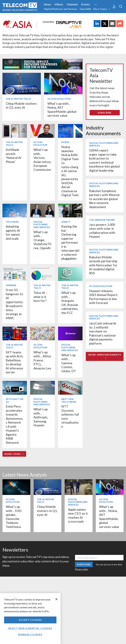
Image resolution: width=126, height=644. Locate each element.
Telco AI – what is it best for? (41, 297)
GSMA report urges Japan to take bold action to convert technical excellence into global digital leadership (104, 160)
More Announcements (105, 356)
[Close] (56, 599)
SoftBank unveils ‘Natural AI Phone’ (14, 156)
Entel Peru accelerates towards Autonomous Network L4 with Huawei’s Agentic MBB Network (14, 424)
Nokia (65, 142)
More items (14, 454)
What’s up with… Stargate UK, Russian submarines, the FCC (70, 303)
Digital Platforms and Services (61, 9)
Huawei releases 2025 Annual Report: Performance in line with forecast (104, 297)
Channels (72, 4)
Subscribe (105, 113)
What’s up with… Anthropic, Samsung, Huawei (41, 417)
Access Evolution (59, 99)
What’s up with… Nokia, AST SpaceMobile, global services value (62, 109)
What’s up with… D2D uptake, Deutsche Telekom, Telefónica (14, 517)
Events (86, 4)
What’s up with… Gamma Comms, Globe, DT (69, 363)
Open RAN (85, 9)
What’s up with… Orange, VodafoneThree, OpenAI (42, 240)
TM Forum (12, 222)
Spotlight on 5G (15, 400)
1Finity (66, 222)
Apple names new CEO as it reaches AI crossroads (78, 515)
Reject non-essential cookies (30, 628)
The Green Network (102, 220)
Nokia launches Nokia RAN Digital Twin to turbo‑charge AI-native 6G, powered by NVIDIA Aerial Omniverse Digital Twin (70, 171)
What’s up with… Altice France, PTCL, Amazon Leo (42, 360)
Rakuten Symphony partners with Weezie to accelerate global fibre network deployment (104, 199)
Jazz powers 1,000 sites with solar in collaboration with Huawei (102, 231)
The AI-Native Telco (18, 99)
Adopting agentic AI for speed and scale (13, 232)
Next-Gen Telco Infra (69, 400)
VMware (11, 285)
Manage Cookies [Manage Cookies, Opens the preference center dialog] (30, 634)
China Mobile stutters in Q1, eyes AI (21, 105)
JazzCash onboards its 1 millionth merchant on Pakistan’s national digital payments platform (103, 333)
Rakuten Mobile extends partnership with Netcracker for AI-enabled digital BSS (103, 265)
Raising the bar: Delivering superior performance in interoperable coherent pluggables (70, 242)
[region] (30, 619)
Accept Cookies (30, 620)
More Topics (102, 9)
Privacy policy (82, 569)
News (47, 4)
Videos (59, 4)
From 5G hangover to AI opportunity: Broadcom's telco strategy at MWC (15, 304)
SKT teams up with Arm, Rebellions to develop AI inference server (15, 362)
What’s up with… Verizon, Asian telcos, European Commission (42, 160)
